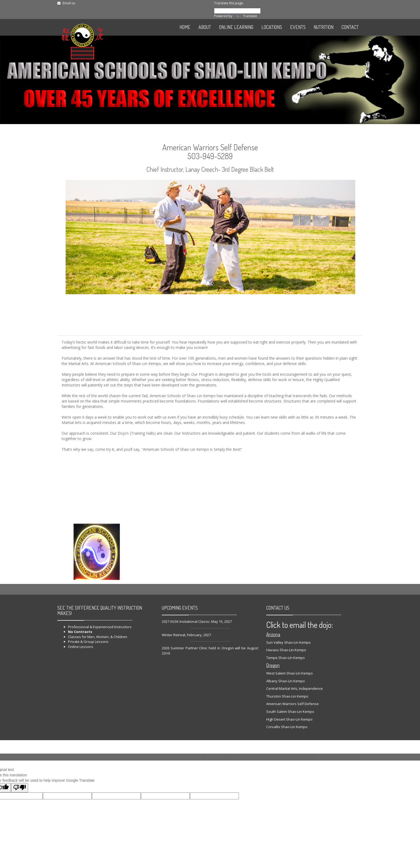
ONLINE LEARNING (236, 27)
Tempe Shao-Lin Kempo (286, 658)
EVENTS (298, 27)
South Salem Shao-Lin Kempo (290, 711)
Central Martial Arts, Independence (295, 688)
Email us (69, 3)
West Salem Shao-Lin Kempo (290, 673)
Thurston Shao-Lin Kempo (287, 696)
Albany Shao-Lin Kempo (286, 681)
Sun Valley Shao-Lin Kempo (288, 642)
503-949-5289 (210, 156)
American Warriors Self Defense (292, 704)
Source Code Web (347, 757)
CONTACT (350, 27)
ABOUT (205, 27)
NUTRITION (324, 27)
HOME (185, 27)
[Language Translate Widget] (237, 11)
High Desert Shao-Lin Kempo (289, 719)
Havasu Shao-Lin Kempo (286, 650)
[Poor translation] (20, 788)
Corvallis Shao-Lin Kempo (287, 727)
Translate (245, 16)
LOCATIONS (272, 27)
